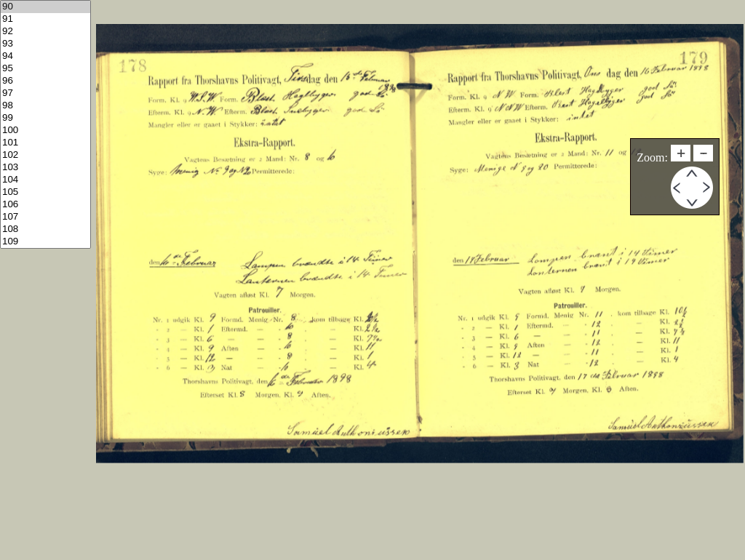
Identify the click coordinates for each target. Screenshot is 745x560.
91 (45, 19)
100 (45, 131)
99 (45, 118)
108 (45, 229)
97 (45, 93)
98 (45, 106)
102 (45, 155)
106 (45, 205)
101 (45, 143)
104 (45, 180)
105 (45, 192)
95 (45, 69)
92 (45, 32)
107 (45, 217)
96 (45, 81)
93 (45, 44)
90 (45, 7)
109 (45, 242)
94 (45, 56)
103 (45, 168)
